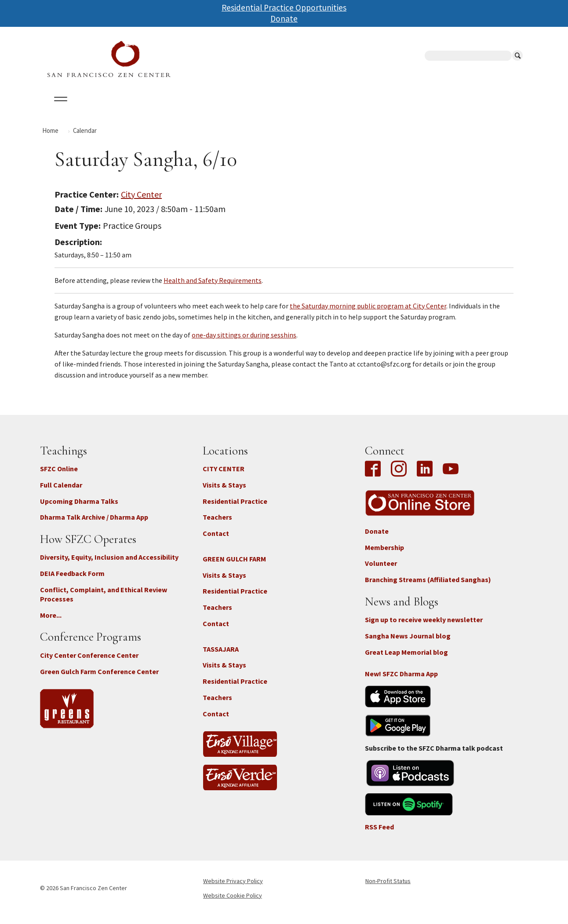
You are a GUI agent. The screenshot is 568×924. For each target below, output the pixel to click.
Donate (284, 18)
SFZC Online (266, 110)
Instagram (399, 477)
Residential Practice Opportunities (284, 7)
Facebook (375, 477)
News (346, 110)
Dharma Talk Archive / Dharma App (94, 525)
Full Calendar (61, 492)
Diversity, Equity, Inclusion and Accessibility (109, 565)
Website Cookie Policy (233, 903)
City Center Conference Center (89, 663)
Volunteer (381, 571)
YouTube (451, 477)
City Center (141, 202)
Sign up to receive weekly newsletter (424, 627)
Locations (150, 110)
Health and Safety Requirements (213, 288)
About (58, 110)
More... (51, 623)
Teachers (217, 525)
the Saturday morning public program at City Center (368, 313)
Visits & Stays (224, 492)
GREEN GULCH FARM (234, 566)
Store (381, 110)
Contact (216, 541)
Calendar (101, 110)
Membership (384, 555)
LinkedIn (425, 477)
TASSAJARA (221, 656)
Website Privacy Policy (233, 888)
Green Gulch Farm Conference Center (99, 679)
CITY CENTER (224, 477)
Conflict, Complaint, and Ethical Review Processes (104, 602)
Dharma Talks (207, 110)
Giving (311, 110)
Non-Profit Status (388, 888)
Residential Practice (235, 509)
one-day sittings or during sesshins (244, 342)
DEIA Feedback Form (72, 581)
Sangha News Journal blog (408, 644)
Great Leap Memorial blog (406, 660)
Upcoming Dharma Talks (79, 509)
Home (50, 138)
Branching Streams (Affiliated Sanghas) (428, 587)
